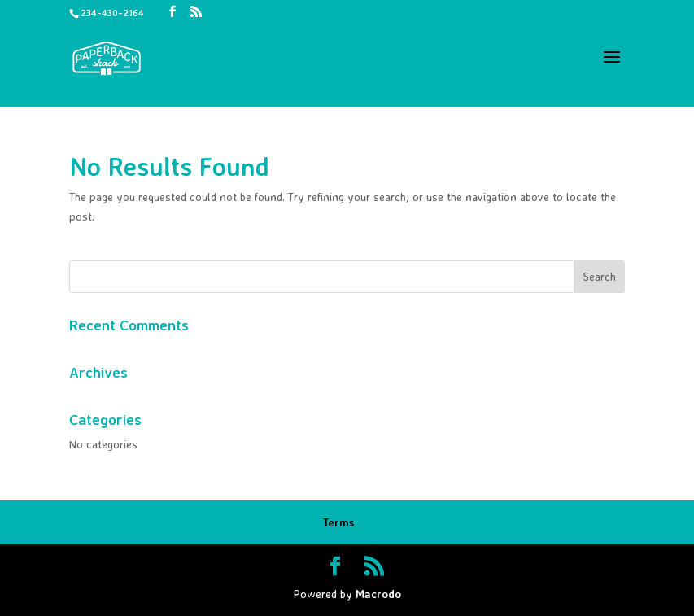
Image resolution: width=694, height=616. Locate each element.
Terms (338, 522)
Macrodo (378, 594)
